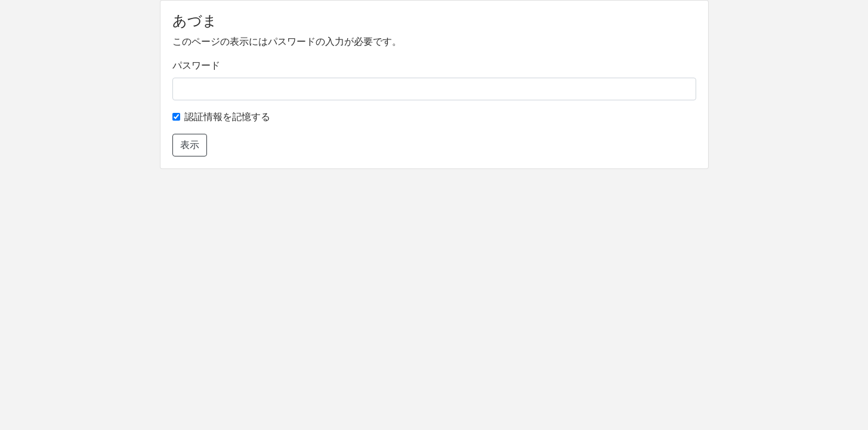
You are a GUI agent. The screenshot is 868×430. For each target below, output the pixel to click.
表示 (190, 145)
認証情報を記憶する (227, 117)
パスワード (196, 65)
